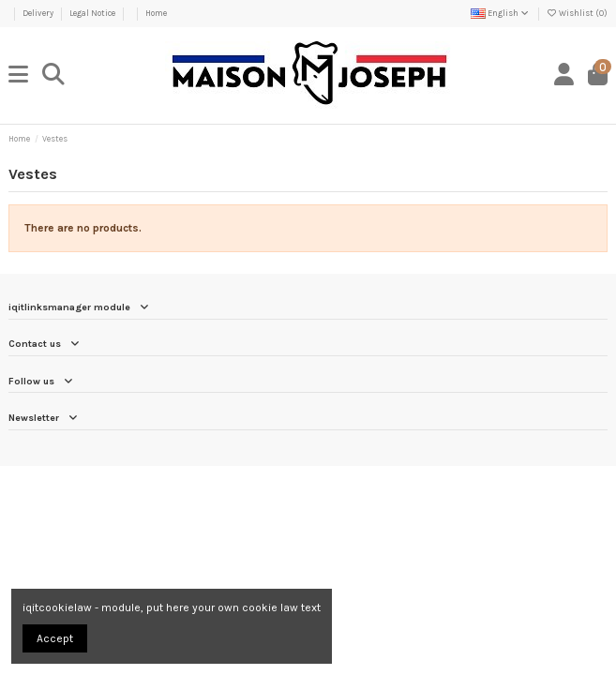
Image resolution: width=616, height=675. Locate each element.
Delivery (39, 13)
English (501, 13)
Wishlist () (577, 13)
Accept (55, 638)
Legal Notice (93, 13)
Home (156, 13)
